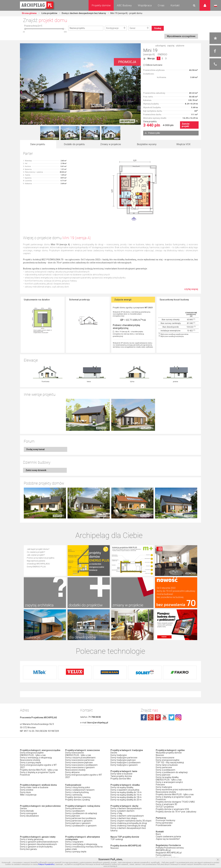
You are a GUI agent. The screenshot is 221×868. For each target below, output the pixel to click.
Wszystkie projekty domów (169, 753)
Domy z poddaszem (75, 811)
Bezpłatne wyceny (147, 144)
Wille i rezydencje (28, 795)
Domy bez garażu (28, 849)
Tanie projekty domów (121, 776)
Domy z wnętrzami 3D (166, 804)
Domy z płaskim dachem (122, 811)
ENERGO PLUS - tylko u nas (33, 755)
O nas (161, 5)
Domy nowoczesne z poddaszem (81, 765)
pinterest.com (158, 717)
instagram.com (178, 717)
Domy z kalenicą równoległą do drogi (128, 826)
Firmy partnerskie (164, 823)
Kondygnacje (112, 28)
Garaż (133, 28)
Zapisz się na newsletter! (168, 839)
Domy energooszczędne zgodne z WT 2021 (38, 766)
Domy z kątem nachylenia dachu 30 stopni (131, 821)
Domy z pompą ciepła (30, 762)
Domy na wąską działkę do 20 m (126, 800)
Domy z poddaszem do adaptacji (81, 813)
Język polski (216, 6)
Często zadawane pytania (168, 837)
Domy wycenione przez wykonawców (174, 790)
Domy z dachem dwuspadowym (126, 808)
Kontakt (175, 5)
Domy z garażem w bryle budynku (36, 847)
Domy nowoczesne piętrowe (79, 762)
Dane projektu (38, 144)
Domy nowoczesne (75, 753)
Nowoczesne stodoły (30, 760)
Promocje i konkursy (166, 820)
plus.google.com (151, 717)
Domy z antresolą (74, 795)
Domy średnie (27, 790)
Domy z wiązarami (74, 842)
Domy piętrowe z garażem (78, 823)
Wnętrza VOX (183, 144)
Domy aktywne (72, 772)
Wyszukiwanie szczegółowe (181, 36)
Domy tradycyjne (119, 755)
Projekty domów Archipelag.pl (37, 5)
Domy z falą (116, 813)
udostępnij (160, 46)
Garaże (23, 808)
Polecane (160, 785)
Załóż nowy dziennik (36, 470)
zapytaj (171, 46)
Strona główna (29, 13)
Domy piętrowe (73, 816)
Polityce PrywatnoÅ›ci (46, 864)
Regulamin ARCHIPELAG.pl (169, 853)
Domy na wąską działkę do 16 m (126, 795)
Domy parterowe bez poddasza (80, 818)
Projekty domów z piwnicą (78, 797)
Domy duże (25, 792)
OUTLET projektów (165, 807)
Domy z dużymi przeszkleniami (80, 758)
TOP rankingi (117, 839)
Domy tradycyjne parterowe (124, 758)
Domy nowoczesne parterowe (80, 760)
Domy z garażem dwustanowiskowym (38, 844)
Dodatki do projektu (74, 144)
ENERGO (162, 54)
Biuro (158, 834)
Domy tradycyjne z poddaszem (126, 762)
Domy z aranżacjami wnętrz (169, 782)
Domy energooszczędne (32, 753)
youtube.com (165, 717)
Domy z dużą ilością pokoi (78, 787)
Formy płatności (164, 855)
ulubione (180, 46)
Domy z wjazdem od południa (125, 790)
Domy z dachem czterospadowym (127, 816)
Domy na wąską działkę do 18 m (126, 797)
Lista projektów (49, 13)
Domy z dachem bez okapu (124, 818)
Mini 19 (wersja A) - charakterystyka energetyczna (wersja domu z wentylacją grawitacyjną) (128, 334)
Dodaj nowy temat (36, 449)
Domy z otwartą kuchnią (77, 792)
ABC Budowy (124, 5)
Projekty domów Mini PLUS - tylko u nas (39, 770)
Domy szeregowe (28, 813)
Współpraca (145, 5)
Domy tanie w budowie (121, 774)
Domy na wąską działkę (122, 787)
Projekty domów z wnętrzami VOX (172, 809)
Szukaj (158, 28)
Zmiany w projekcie (111, 144)
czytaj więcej (191, 291)
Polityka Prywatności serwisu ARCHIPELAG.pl (170, 849)
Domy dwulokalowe (29, 816)
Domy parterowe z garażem (79, 821)
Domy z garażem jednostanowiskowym (39, 842)
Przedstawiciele (164, 825)
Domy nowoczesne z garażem (80, 767)
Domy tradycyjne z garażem (124, 765)
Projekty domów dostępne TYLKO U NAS (175, 802)
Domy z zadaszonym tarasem (80, 790)
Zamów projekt (186, 125)
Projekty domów (101, 5)
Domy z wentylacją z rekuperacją (36, 758)
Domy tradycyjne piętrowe (123, 760)
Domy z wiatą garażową (32, 839)
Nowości (115, 848)
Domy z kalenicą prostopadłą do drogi (129, 823)
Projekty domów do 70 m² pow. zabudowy (176, 812)
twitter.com (171, 717)
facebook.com (144, 717)
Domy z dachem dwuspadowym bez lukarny (84, 13)
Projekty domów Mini (121, 779)
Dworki (114, 753)
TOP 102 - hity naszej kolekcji (170, 762)
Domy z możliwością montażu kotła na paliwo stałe (84, 848)
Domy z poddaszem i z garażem (81, 826)
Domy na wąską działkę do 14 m (126, 792)
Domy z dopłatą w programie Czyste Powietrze (38, 774)
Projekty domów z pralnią (78, 800)
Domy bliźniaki (27, 811)
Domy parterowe (73, 808)
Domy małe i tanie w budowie (34, 787)
